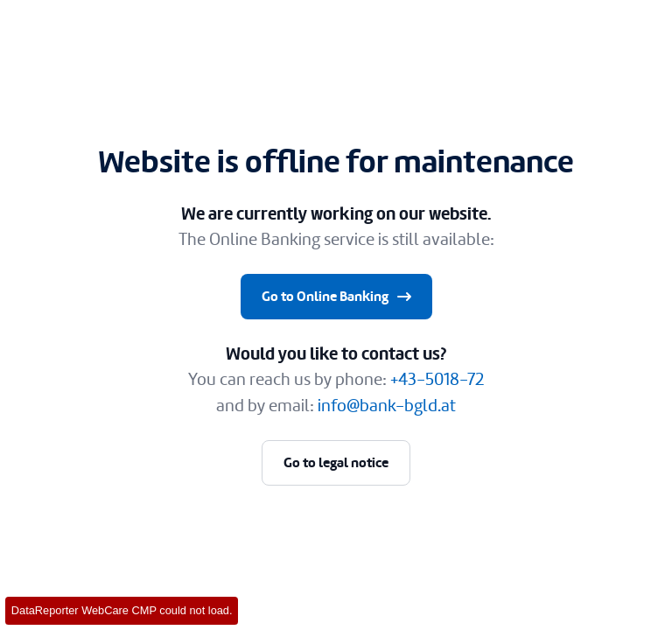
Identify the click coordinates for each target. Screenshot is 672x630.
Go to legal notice (336, 462)
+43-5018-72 (437, 379)
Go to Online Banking (338, 297)
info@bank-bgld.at (387, 406)
